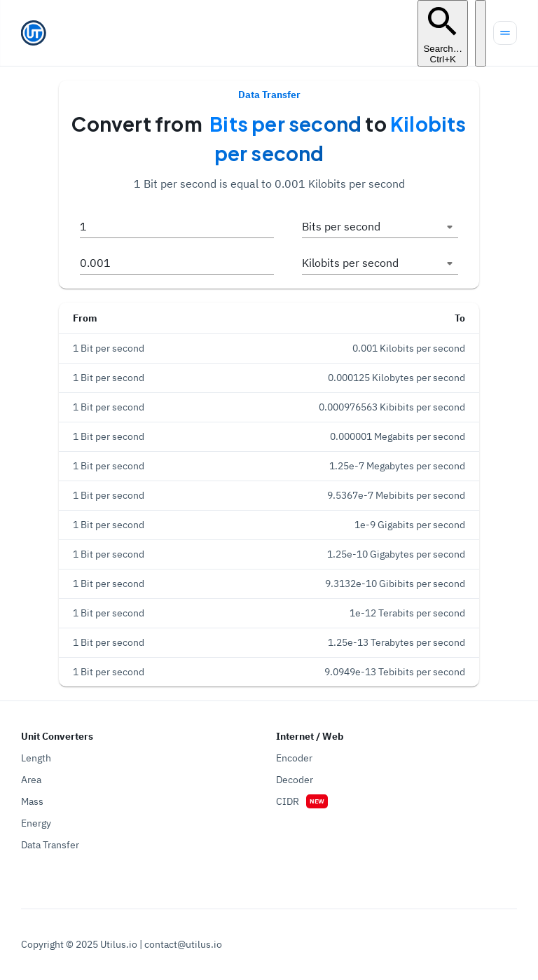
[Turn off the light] (481, 33)
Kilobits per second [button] (350, 263)
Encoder (294, 758)
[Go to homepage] (34, 33)
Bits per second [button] (341, 226)
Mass (32, 801)
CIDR (288, 801)
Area (31, 780)
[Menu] (505, 33)
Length (36, 758)
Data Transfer (50, 845)
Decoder (295, 780)
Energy (36, 823)
